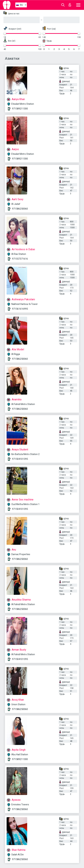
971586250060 (20, 209)
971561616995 (20, 309)
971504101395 (20, 459)
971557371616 (20, 259)
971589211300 (20, 109)
